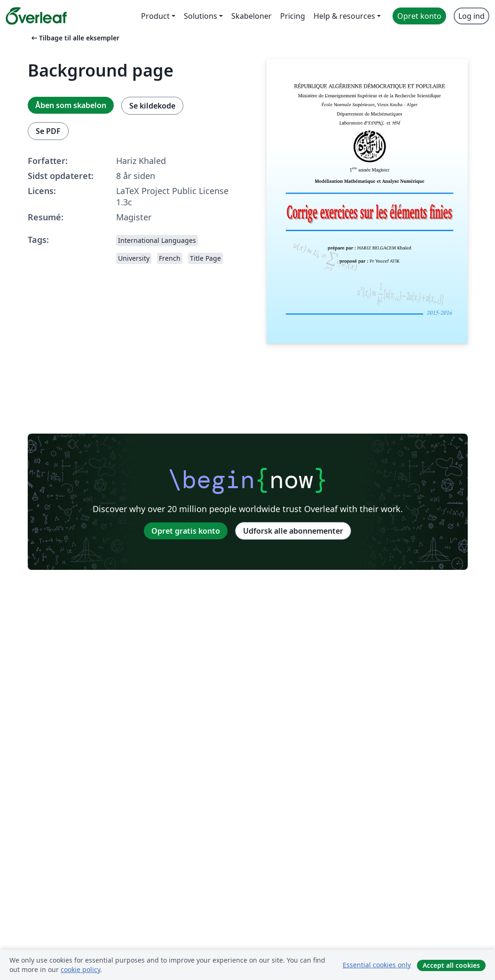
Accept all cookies (451, 965)
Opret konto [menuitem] (419, 16)
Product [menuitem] (155, 16)
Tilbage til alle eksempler (75, 38)
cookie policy (80, 969)
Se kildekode (152, 106)
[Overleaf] (36, 16)
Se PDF (48, 131)
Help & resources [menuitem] (344, 16)
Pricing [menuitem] (293, 16)
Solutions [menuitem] (200, 16)
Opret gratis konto (186, 531)
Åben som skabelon (71, 105)
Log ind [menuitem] (471, 16)
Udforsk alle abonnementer (293, 531)
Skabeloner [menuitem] (251, 16)
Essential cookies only (377, 965)
